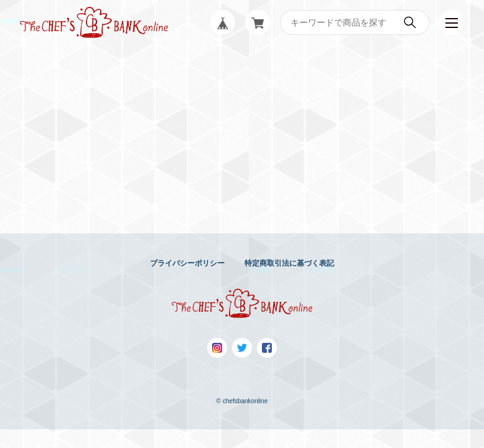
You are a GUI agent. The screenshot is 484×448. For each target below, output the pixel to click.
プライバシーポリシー (187, 263)
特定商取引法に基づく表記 (289, 263)
